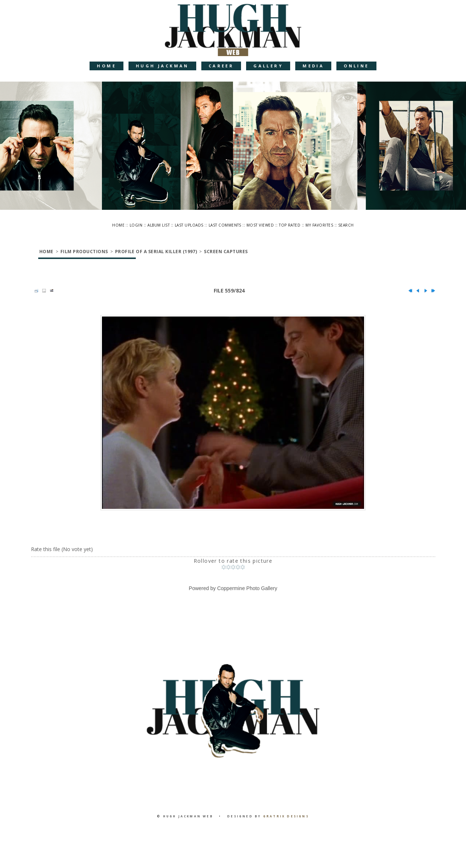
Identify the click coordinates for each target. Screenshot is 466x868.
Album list (159, 225)
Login (136, 225)
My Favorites (319, 225)
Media (313, 66)
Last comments (225, 225)
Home (106, 66)
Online (356, 66)
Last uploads (189, 225)
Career (221, 66)
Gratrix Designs (286, 816)
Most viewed (260, 225)
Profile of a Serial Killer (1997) (156, 252)
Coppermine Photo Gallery (247, 588)
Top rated (290, 225)
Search (346, 225)
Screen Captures (226, 252)
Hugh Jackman (162, 66)
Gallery (268, 66)
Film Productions (84, 252)
